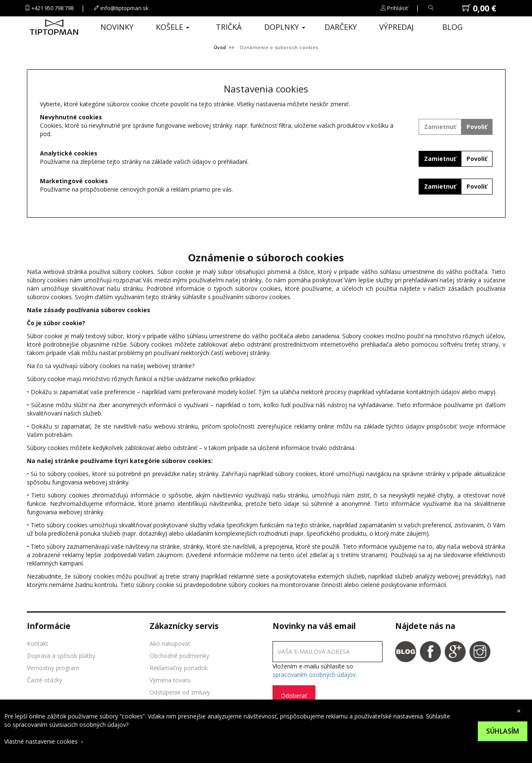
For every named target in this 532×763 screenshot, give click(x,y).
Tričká (229, 27)
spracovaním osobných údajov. (315, 675)
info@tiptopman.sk (124, 8)
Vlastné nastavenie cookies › (43, 741)
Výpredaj (396, 27)
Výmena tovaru (170, 680)
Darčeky (341, 27)
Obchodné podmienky (179, 656)
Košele (173, 27)
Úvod (220, 47)
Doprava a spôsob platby (61, 656)
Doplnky (285, 27)
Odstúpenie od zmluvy (180, 692)
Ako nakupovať (170, 643)
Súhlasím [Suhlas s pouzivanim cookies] (503, 731)
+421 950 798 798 (52, 8)
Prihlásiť (398, 8)
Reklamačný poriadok (179, 668)
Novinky (117, 27)
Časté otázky (45, 680)
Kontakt (38, 643)
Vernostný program (53, 668)
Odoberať (294, 696)
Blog (452, 27)
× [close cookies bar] (519, 711)
